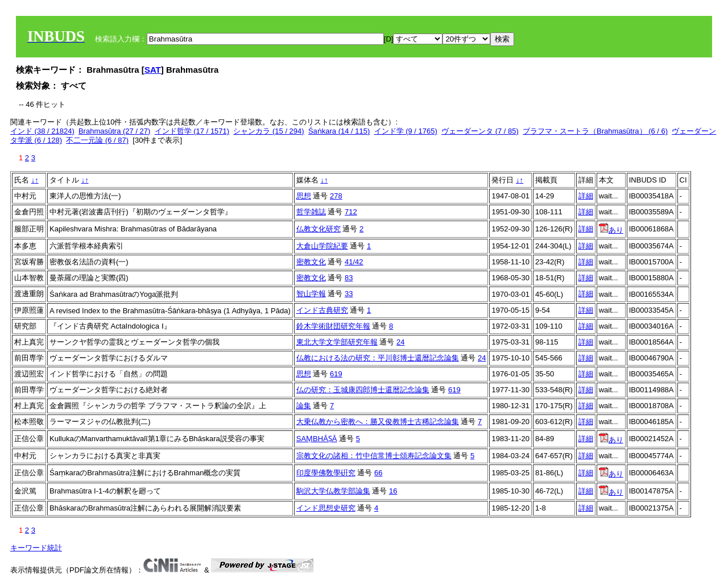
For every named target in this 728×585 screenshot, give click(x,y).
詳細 (586, 196)
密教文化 (311, 262)
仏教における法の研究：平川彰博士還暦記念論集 (378, 358)
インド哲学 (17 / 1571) (192, 131)
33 (349, 294)
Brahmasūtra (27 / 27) (114, 131)
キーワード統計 (36, 548)
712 (351, 212)
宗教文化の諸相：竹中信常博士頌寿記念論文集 (374, 456)
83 (349, 278)
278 (336, 196)
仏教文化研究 (318, 229)
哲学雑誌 (311, 212)
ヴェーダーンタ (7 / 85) (480, 131)
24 (400, 342)
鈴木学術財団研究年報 (333, 326)
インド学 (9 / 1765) (406, 131)
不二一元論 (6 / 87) (97, 140)
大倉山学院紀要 (322, 246)
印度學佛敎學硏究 (326, 473)
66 (378, 473)
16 (393, 491)
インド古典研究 (322, 310)
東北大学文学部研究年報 (337, 342)
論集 (304, 406)
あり (611, 230)
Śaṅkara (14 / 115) (339, 131)
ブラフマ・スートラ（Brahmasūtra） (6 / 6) (595, 131)
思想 (304, 196)
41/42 (354, 262)
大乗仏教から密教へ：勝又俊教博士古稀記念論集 (378, 422)
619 (336, 374)
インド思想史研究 (326, 508)
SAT (153, 70)
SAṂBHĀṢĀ (317, 439)
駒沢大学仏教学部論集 (333, 491)
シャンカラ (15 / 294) (268, 131)
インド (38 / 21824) (42, 131)
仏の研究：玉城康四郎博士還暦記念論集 (363, 390)
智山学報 (311, 294)
